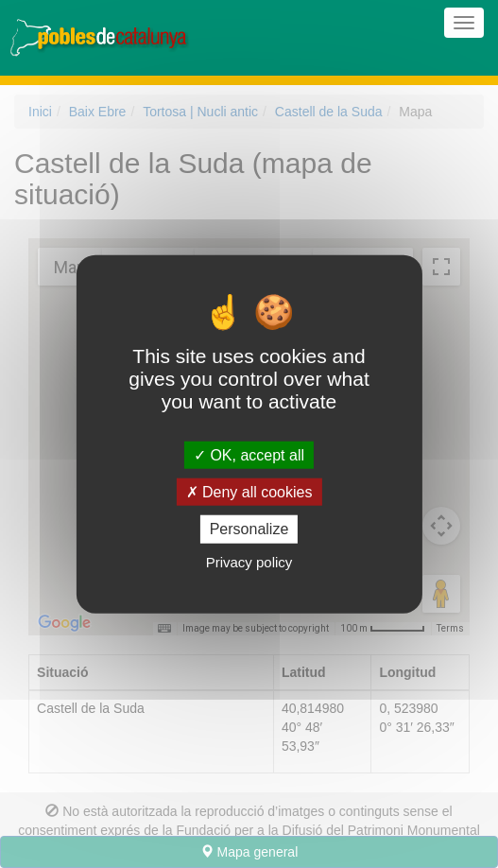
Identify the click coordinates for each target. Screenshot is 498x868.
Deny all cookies (249, 492)
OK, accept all (249, 455)
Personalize (249, 529)
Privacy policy (249, 561)
